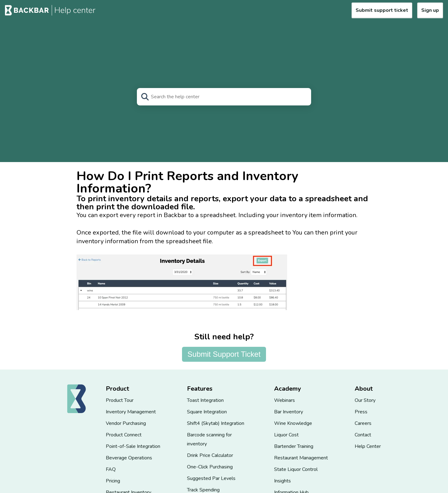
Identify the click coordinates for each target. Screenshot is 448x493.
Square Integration (207, 412)
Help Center (368, 446)
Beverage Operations (129, 458)
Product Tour (120, 400)
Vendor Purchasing (126, 423)
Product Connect (124, 435)
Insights (282, 481)
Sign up (430, 10)
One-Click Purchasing (210, 467)
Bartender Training (294, 446)
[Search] (224, 97)
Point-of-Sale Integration (133, 446)
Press (361, 412)
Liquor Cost (286, 435)
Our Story (365, 400)
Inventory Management (131, 412)
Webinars (285, 400)
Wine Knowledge (293, 423)
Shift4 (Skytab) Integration (216, 423)
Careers (363, 423)
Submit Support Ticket (224, 354)
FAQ (111, 469)
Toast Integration (205, 400)
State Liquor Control (296, 469)
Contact (363, 435)
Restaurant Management (301, 458)
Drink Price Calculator (210, 455)
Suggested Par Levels (211, 478)
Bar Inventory (289, 412)
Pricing (113, 481)
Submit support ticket (382, 10)
